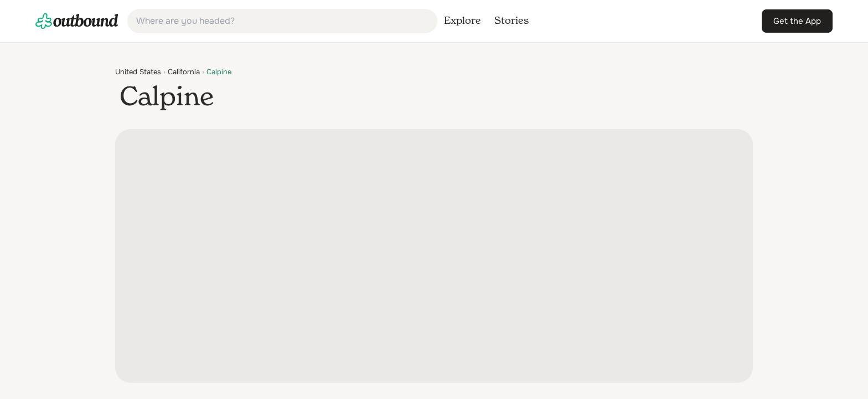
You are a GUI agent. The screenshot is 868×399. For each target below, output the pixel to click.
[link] (77, 21)
